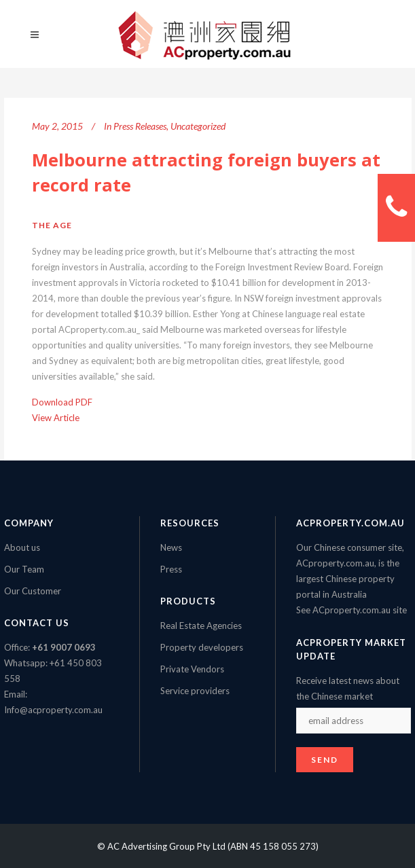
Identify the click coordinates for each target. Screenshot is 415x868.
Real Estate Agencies (201, 626)
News (171, 547)
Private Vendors (192, 669)
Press (171, 569)
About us (22, 547)
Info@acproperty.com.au (53, 710)
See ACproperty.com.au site (351, 610)
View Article (56, 418)
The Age (52, 225)
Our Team (24, 569)
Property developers (202, 647)
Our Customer (33, 591)
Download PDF (62, 402)
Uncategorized (198, 126)
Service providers (195, 691)
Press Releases (140, 126)
